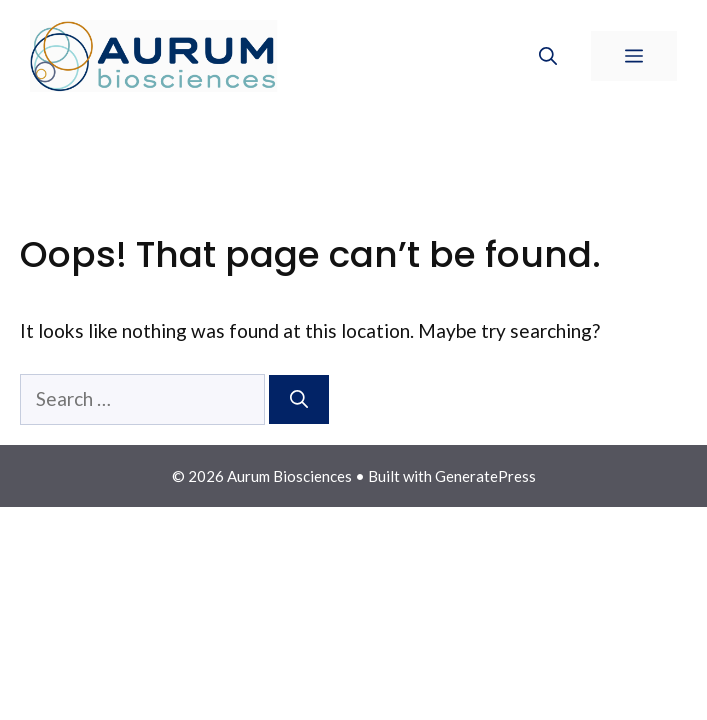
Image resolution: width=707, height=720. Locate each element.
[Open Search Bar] (548, 56)
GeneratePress (485, 476)
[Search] (299, 399)
